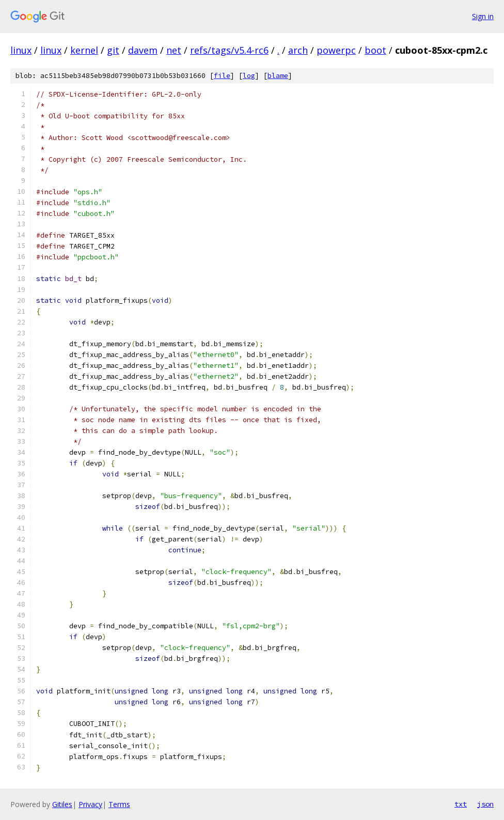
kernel (84, 50)
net (174, 50)
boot (375, 50)
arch (298, 50)
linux (21, 50)
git (113, 50)
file (222, 76)
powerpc (336, 50)
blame (278, 76)
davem (143, 50)
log (249, 76)
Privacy (90, 804)
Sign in (483, 16)
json (485, 804)
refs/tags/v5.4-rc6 (229, 50)
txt (461, 804)
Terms (119, 804)
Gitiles (62, 804)
